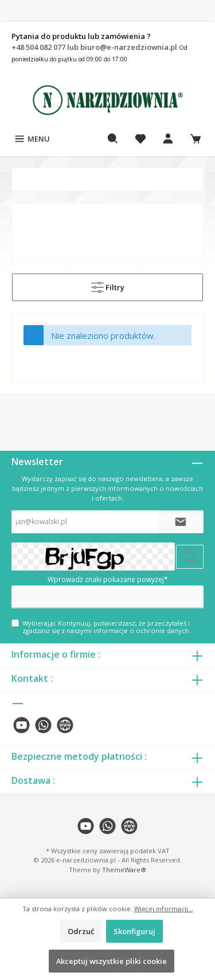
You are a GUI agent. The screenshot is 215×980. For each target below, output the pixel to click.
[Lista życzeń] (140, 139)
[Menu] (32, 139)
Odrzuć (81, 931)
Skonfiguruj (134, 931)
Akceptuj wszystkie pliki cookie (112, 961)
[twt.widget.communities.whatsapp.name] (43, 725)
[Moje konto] (168, 139)
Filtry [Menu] (108, 285)
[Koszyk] (196, 139)
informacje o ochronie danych (141, 630)
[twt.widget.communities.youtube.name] (21, 725)
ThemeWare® (124, 870)
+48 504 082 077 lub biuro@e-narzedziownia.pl (95, 47)
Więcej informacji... (164, 909)
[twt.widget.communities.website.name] (65, 725)
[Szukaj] (113, 139)
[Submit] (181, 522)
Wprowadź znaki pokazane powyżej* (108, 579)
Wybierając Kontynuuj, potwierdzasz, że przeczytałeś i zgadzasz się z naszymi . (107, 627)
